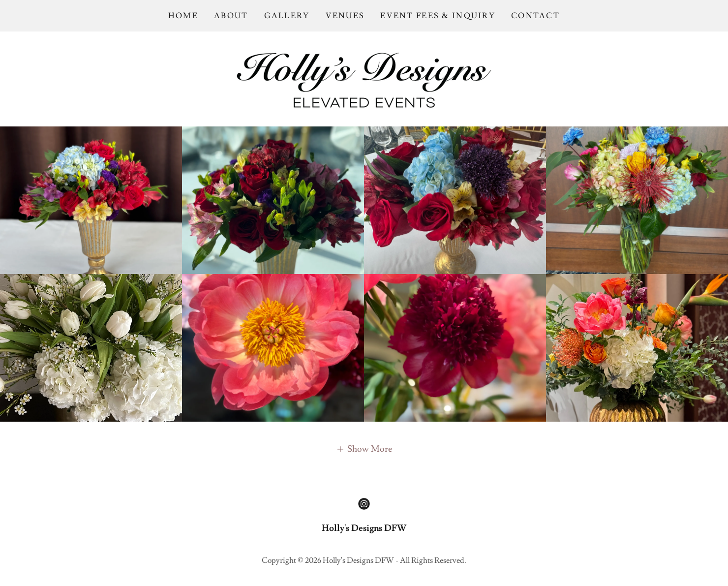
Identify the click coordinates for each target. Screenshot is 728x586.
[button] (364, 448)
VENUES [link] (345, 16)
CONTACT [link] (535, 16)
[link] (364, 77)
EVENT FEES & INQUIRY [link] (438, 16)
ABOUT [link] (231, 16)
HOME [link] (183, 16)
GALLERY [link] (287, 16)
